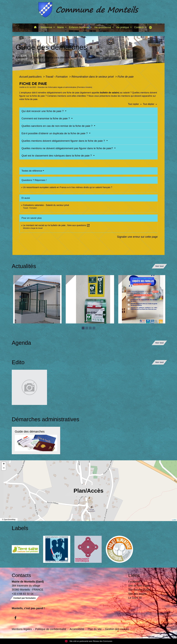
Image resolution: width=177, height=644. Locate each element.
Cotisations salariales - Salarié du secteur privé (46, 205)
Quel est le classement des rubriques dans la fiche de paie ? (57, 156)
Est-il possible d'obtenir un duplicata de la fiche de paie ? (55, 133)
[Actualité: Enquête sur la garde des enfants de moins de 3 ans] (142, 299)
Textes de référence (32, 171)
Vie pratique (36, 57)
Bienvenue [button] (47, 27)
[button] (35, 28)
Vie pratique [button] (123, 27)
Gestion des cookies (117, 629)
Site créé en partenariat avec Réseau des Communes (89, 641)
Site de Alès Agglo (139, 586)
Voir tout (159, 266)
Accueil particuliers (31, 77)
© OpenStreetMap (9, 520)
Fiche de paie (126, 77)
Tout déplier (150, 104)
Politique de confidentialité (51, 629)
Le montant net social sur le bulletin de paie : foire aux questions (56, 225)
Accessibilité (77, 629)
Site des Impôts (138, 594)
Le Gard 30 (135, 598)
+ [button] (4, 464)
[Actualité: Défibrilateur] (90, 299)
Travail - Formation (57, 77)
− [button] (4, 468)
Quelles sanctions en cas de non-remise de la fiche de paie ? (57, 126)
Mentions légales (22, 629)
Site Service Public (139, 590)
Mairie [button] (61, 27)
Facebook (134, 582)
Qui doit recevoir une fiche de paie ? (43, 111)
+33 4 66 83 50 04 (23, 594)
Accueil (21, 57)
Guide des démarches (60, 57)
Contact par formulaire (25, 598)
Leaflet (174, 520)
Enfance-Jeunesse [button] (79, 27)
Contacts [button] (139, 27)
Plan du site (95, 629)
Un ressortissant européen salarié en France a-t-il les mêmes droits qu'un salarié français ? (68, 187)
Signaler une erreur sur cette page (137, 237)
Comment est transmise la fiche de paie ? (46, 118)
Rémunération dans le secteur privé (93, 77)
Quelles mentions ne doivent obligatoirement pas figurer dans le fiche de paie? (68, 148)
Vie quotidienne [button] (103, 27)
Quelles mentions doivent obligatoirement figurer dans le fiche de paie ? (64, 141)
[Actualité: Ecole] (37, 299)
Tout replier (135, 104)
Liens (134, 575)
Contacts (21, 575)
